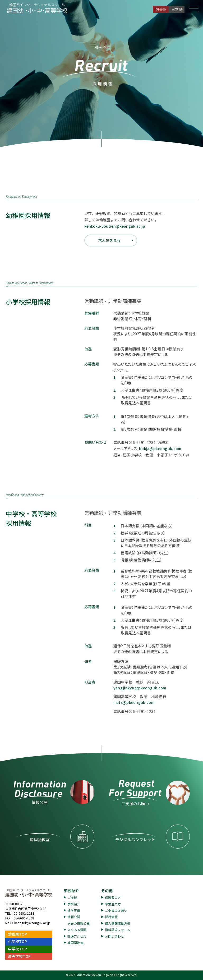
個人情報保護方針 (118, 923)
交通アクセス (77, 936)
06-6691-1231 (24, 913)
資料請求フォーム (118, 930)
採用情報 (111, 917)
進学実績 (74, 910)
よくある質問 (77, 930)
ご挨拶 (72, 897)
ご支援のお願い (116, 910)
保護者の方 (113, 897)
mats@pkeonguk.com (134, 702)
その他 (107, 890)
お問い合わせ (114, 936)
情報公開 (74, 917)
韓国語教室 (75, 943)
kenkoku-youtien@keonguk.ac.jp (115, 226)
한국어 (161, 9)
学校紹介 (71, 890)
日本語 (177, 9)
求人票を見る (109, 240)
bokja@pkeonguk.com (160, 448)
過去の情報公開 (79, 923)
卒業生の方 (113, 904)
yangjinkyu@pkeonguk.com (140, 688)
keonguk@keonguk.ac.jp (32, 923)
